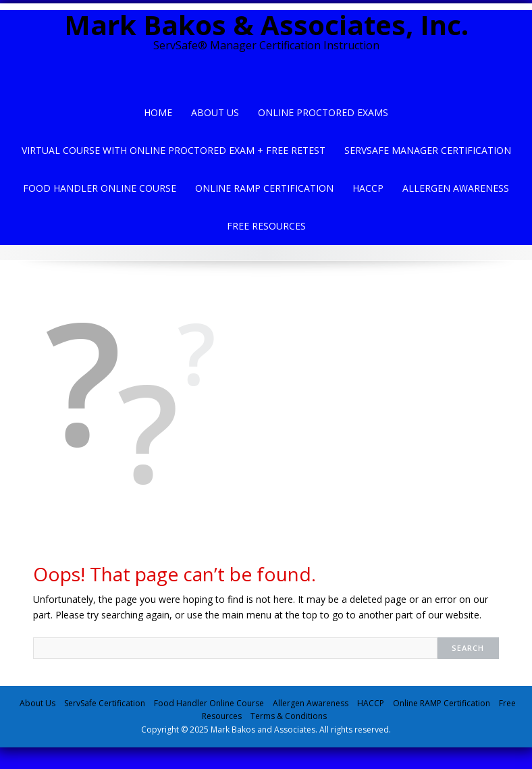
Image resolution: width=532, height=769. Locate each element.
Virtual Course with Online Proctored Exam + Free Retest (174, 150)
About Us (215, 112)
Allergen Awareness (456, 188)
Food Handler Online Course (100, 188)
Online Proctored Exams (323, 112)
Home (158, 112)
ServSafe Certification (105, 703)
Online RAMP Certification (442, 703)
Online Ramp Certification (264, 188)
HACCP (368, 188)
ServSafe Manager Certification (428, 150)
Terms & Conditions (289, 716)
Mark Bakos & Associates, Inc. (266, 25)
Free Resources (266, 226)
